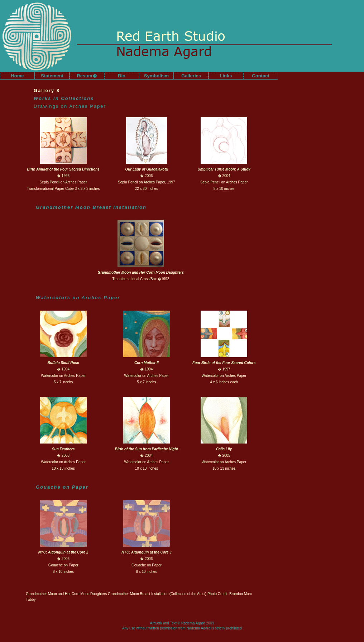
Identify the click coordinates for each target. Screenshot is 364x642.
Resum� (87, 76)
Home (17, 76)
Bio (122, 76)
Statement (52, 76)
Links (226, 76)
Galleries (191, 76)
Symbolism (156, 76)
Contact (260, 76)
